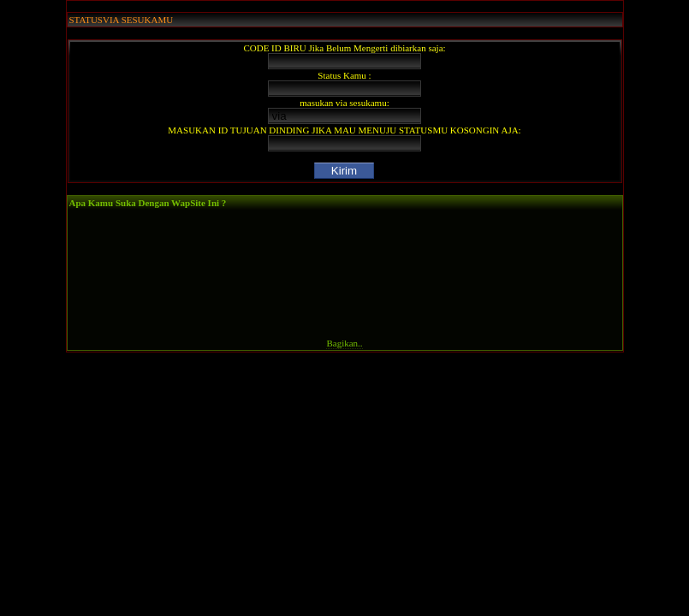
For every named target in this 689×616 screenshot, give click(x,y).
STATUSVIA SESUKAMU (122, 20)
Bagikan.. (344, 343)
